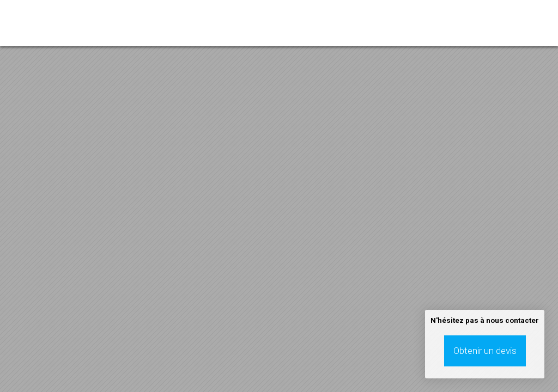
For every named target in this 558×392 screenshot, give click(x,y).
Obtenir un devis (485, 351)
